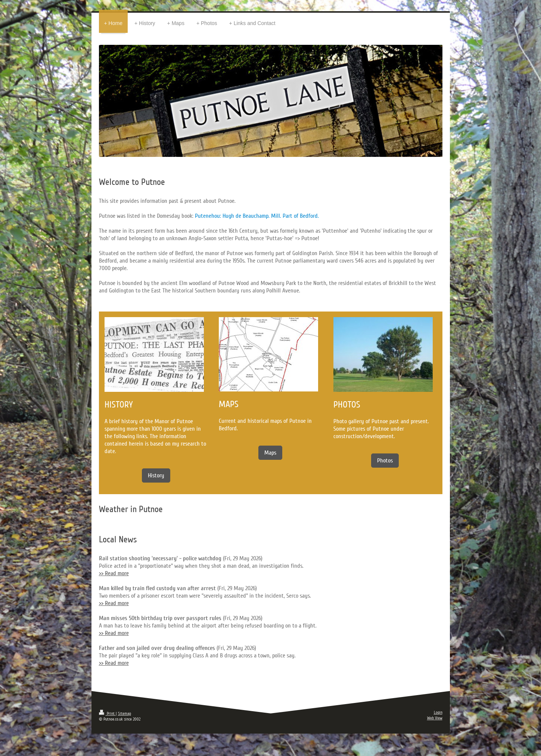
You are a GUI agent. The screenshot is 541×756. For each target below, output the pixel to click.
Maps (270, 453)
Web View (435, 718)
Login (438, 712)
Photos (385, 461)
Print (107, 714)
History (156, 475)
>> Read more (114, 573)
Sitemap (125, 714)
